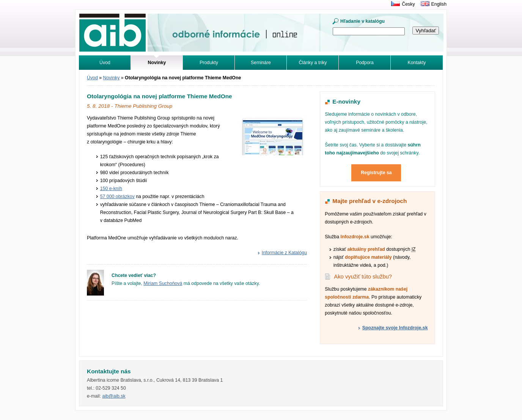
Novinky (112, 78)
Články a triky (313, 63)
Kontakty (417, 63)
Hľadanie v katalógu (362, 21)
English (439, 4)
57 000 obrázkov (117, 197)
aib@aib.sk (114, 396)
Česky (408, 4)
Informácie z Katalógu (284, 253)
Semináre (261, 63)
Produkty (209, 63)
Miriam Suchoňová (163, 283)
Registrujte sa (376, 173)
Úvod (105, 63)
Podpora (365, 63)
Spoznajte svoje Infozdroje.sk (395, 328)
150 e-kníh (111, 189)
